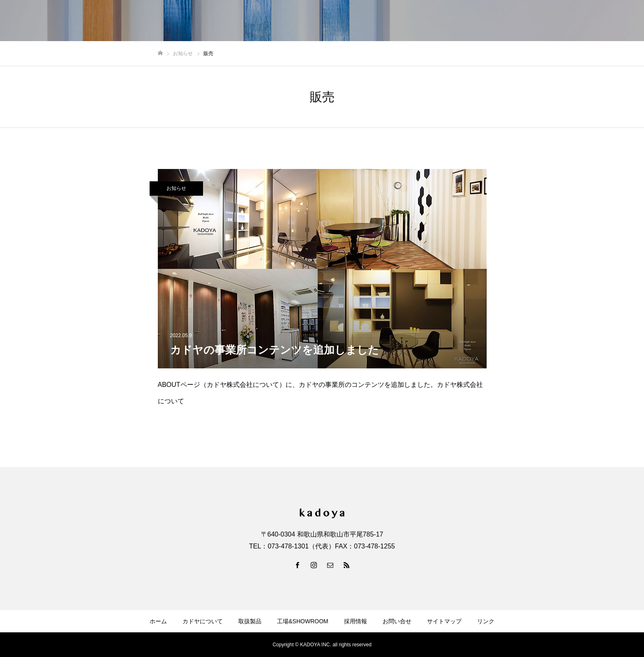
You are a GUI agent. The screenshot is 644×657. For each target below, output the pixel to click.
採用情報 (355, 621)
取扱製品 (250, 621)
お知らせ (176, 188)
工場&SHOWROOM (302, 621)
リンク (486, 621)
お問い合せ (397, 621)
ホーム (158, 621)
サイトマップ (444, 621)
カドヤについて (203, 621)
